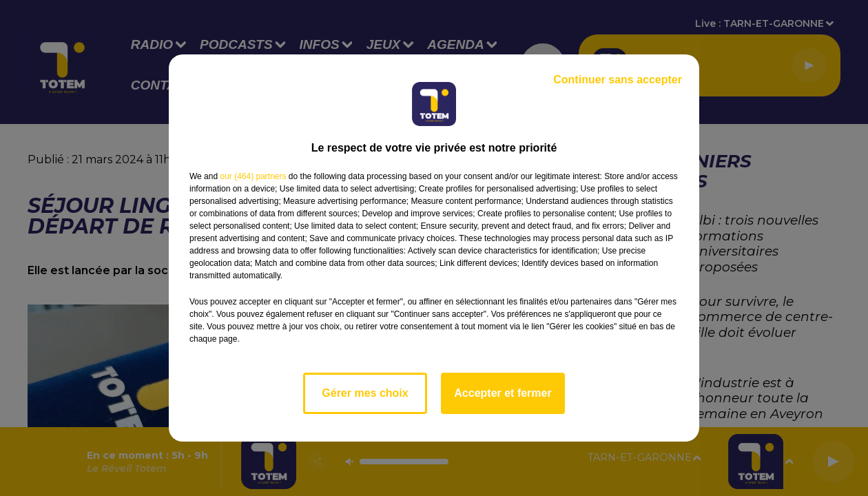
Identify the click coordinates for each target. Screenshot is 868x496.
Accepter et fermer (503, 393)
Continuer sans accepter (618, 80)
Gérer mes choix (365, 393)
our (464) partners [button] (253, 176)
